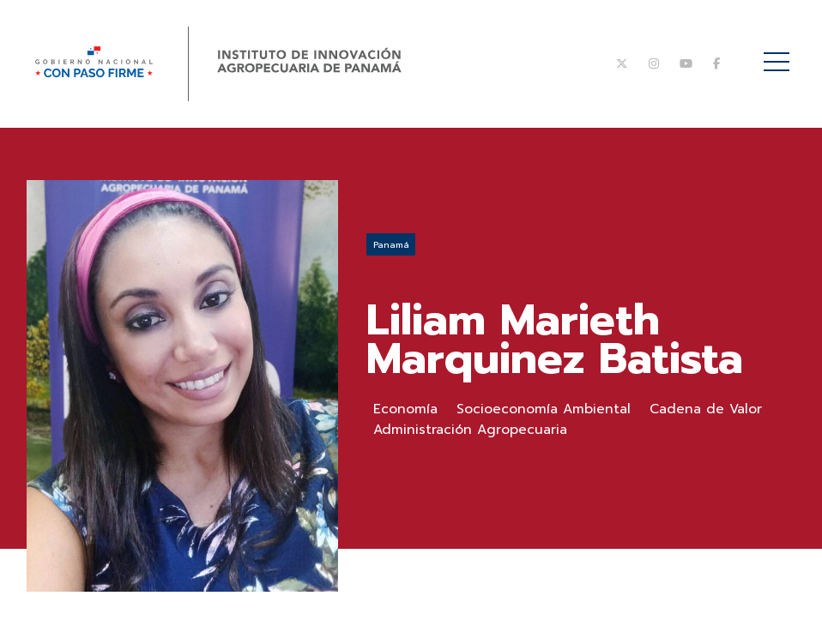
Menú (780, 53)
